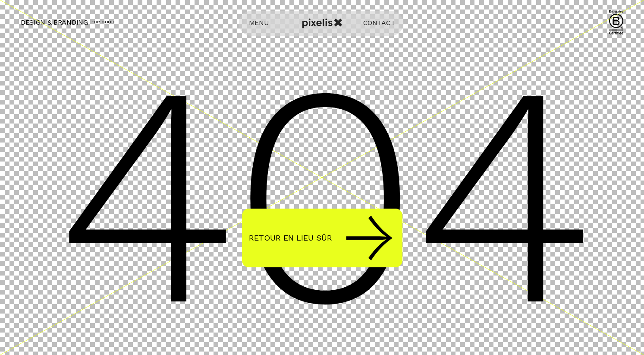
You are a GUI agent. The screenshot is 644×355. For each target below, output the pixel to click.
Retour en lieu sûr (321, 238)
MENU (259, 23)
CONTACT (379, 23)
